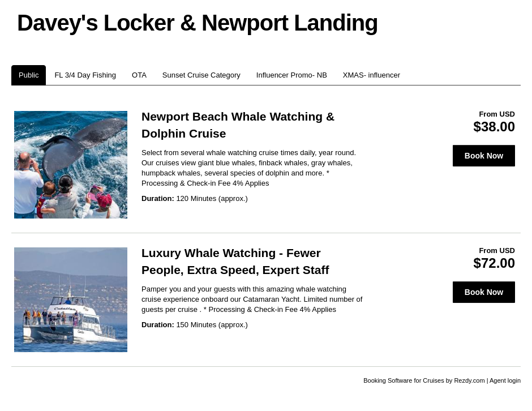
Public (29, 75)
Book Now (484, 156)
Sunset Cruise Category (201, 75)
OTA (139, 75)
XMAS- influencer (372, 75)
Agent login (505, 380)
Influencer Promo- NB (292, 75)
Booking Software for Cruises (405, 380)
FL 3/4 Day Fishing (85, 75)
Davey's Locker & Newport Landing (198, 23)
